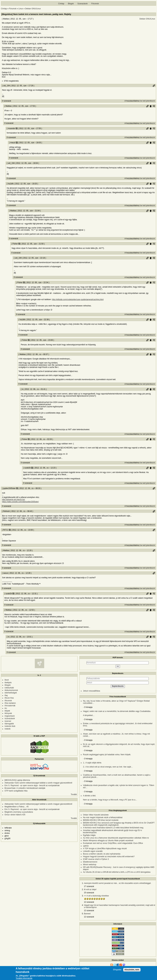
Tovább (74, 794)
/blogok (8, 685)
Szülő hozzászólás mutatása (154, 106)
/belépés (8, 683)
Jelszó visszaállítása (92, 691)
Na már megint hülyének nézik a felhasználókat (103, 817)
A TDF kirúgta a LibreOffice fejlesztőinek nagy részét (105, 849)
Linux (21, 9)
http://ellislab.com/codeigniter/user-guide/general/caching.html (78, 299)
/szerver (8, 721)
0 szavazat (7, 101)
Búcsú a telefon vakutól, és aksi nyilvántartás (102, 854)
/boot (7, 680)
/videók (8, 729)
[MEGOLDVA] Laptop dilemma (17, 780)
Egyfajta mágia (89, 835)
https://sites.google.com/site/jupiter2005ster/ (20, 502)
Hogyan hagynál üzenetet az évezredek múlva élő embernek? (109, 857)
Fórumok (95, 4)
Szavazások (82, 4)
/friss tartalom (10, 703)
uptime (86, 846)
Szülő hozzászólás (151, 106)
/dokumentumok (11, 690)
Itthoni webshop (90, 865)
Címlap (61, 4)
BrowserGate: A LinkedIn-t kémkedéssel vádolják (25, 788)
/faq (6, 695)
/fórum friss (9, 698)
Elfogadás (117, 970)
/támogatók (9, 724)
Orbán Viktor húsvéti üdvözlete (96, 815)
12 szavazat (89, 902)
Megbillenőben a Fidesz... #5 (17, 807)
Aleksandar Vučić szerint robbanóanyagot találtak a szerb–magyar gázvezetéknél (38, 783)
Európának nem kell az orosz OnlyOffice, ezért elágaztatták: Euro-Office (113, 843)
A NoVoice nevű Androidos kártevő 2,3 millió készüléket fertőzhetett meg (113, 828)
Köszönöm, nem (132, 970)
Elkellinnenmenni (90, 862)
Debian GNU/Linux (33, 9)
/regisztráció (10, 716)
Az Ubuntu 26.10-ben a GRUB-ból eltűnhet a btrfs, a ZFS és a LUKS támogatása (117, 872)
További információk (24, 978)
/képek (7, 711)
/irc (6, 708)
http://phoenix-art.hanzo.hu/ (13, 499)
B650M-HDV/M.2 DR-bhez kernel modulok (101, 820)
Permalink (154, 86)
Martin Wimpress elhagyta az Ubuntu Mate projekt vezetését (108, 841)
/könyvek (8, 713)
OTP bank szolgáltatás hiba (16, 791)
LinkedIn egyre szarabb (93, 851)
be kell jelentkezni (148, 101)
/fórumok (8, 701)
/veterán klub (10, 726)
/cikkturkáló (9, 688)
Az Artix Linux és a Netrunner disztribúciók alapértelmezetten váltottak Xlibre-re (116, 838)
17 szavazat (89, 886)
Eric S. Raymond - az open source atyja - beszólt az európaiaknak (32, 785)
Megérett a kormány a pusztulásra (19, 812)
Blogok (71, 4)
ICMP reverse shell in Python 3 (96, 859)
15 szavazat (89, 893)
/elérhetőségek (11, 693)
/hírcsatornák (10, 706)
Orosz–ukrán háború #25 (15, 815)
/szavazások (10, 718)
